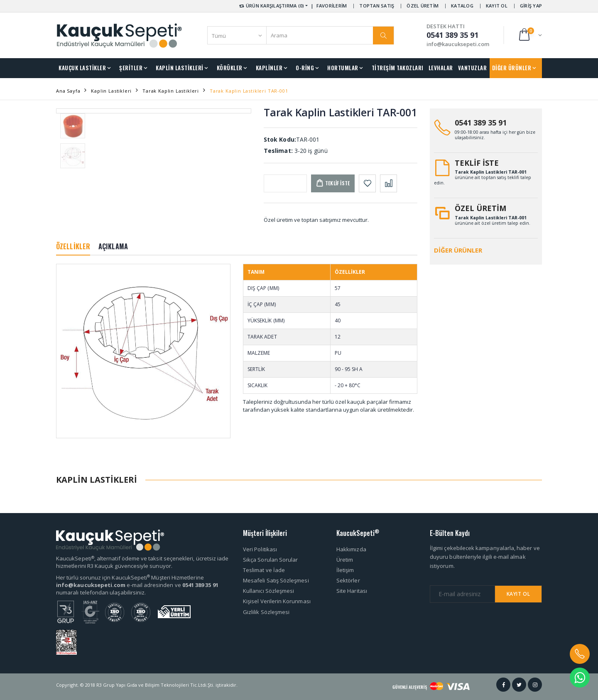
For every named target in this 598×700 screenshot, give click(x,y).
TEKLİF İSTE (477, 163)
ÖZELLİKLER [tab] (73, 246)
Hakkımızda (351, 549)
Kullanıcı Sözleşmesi (268, 591)
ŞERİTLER (131, 68)
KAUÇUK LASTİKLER (82, 68)
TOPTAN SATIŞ (377, 6)
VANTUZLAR (473, 68)
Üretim (345, 560)
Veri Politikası (260, 549)
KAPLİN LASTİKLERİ (180, 68)
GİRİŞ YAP (531, 6)
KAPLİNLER (269, 68)
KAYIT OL (497, 6)
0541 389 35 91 (481, 123)
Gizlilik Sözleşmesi (266, 612)
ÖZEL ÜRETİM (423, 6)
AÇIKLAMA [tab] (113, 246)
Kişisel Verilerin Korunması (277, 601)
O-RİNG (305, 68)
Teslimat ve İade (264, 570)
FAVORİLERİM (332, 6)
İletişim (345, 570)
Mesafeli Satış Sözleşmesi (276, 580)
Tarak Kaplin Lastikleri (171, 91)
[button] (530, 35)
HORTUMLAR (343, 68)
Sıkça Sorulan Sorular (270, 560)
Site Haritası (352, 591)
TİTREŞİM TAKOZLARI (398, 68)
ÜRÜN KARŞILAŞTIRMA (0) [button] (271, 6)
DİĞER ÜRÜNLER (512, 68)
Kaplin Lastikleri (111, 91)
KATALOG (462, 6)
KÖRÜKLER (230, 68)
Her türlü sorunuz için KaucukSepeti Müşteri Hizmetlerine (130, 577)
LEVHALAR (441, 68)
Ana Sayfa (68, 91)
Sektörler (348, 580)
